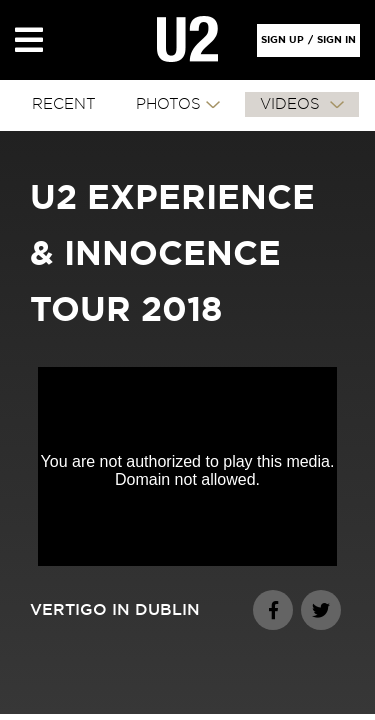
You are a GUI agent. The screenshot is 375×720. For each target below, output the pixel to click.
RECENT (64, 104)
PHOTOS (168, 104)
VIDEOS (292, 104)
